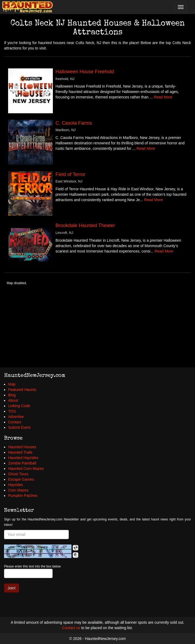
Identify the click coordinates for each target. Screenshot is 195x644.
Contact (15, 422)
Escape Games (21, 479)
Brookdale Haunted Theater (85, 225)
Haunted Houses (22, 447)
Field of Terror (71, 174)
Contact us (71, 628)
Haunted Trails (20, 452)
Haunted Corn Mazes (26, 469)
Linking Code (19, 406)
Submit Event (19, 427)
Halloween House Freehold (85, 72)
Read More (163, 97)
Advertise (16, 417)
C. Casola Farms (74, 123)
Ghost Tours (18, 474)
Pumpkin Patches (23, 496)
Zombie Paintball (22, 463)
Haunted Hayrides (23, 458)
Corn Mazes (18, 490)
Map (12, 384)
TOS (12, 411)
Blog (12, 395)
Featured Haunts (22, 390)
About (13, 400)
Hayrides (16, 485)
